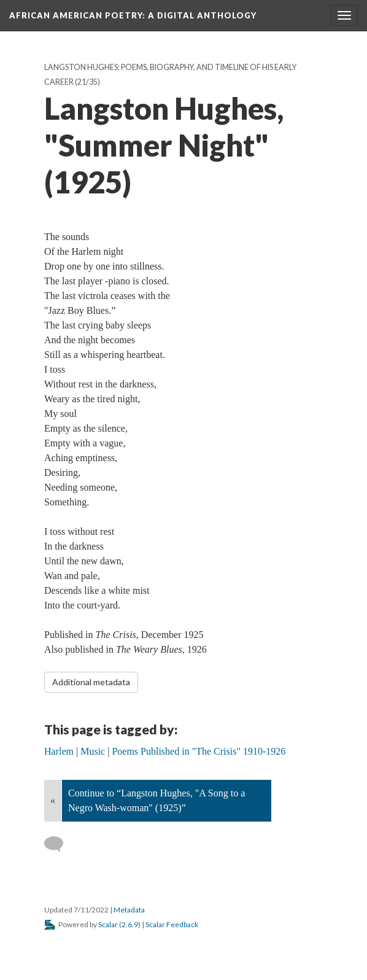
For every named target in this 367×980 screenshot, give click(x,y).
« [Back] (53, 800)
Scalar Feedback (172, 924)
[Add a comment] (59, 844)
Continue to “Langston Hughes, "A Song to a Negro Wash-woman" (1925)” (156, 800)
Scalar (108, 924)
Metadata (129, 910)
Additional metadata (91, 682)
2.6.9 (130, 924)
